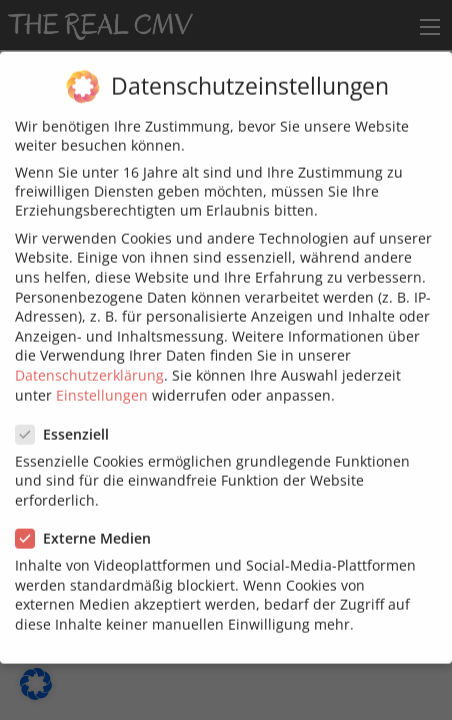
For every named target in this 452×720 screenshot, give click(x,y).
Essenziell (68, 423)
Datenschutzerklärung (89, 365)
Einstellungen (102, 384)
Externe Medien (89, 528)
